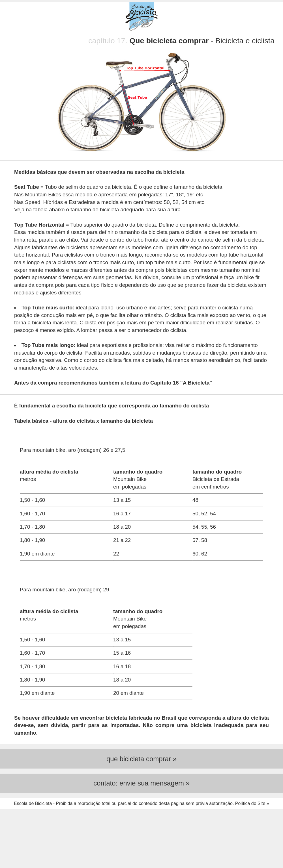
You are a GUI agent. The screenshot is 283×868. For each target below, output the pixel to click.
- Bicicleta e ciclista (202, 41)
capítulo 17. (109, 41)
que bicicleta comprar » (141, 759)
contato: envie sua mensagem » (141, 783)
